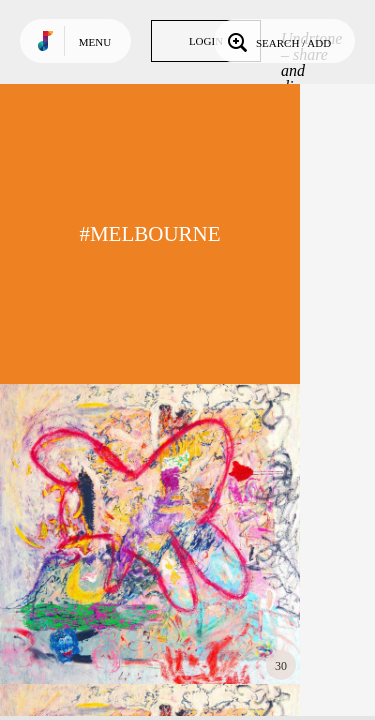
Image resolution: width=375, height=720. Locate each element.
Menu (95, 42)
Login (206, 41)
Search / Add (277, 41)
